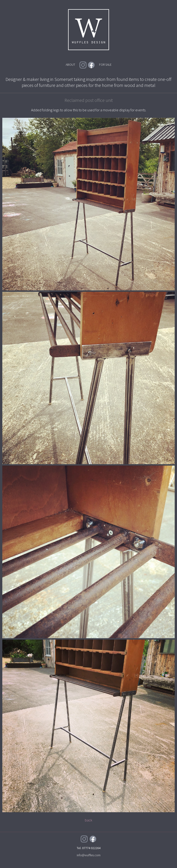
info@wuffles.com (89, 855)
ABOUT (70, 65)
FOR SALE (105, 65)
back (88, 820)
